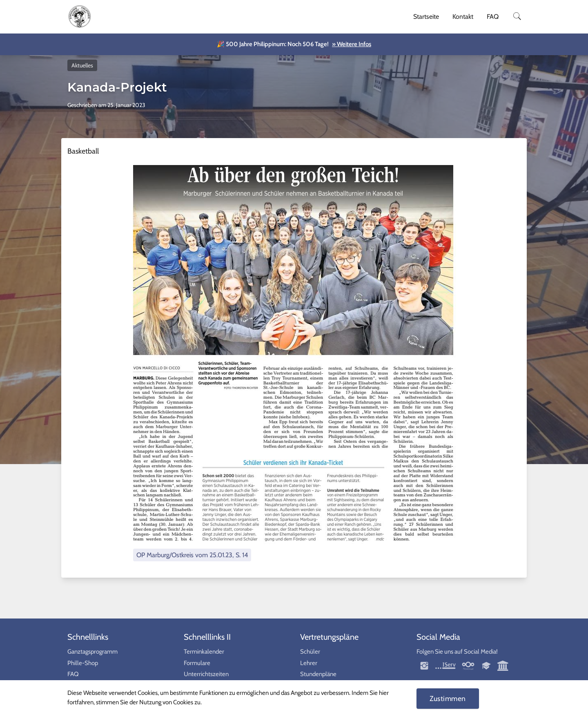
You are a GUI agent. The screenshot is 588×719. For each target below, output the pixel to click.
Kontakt (463, 17)
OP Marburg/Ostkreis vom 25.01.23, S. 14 (192, 555)
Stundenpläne (318, 674)
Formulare (197, 663)
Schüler (310, 652)
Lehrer (309, 663)
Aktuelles (82, 65)
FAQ (493, 17)
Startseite (426, 17)
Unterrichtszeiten (206, 674)
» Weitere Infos (352, 44)
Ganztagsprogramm (92, 652)
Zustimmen (448, 698)
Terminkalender (204, 652)
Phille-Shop (83, 663)
